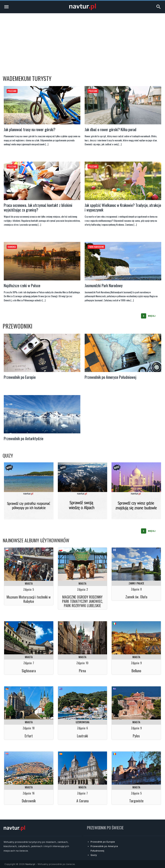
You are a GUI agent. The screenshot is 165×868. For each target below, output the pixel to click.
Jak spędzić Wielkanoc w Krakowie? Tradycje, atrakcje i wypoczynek (123, 207)
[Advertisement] (82, 40)
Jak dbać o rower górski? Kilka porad (111, 129)
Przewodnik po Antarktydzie (24, 438)
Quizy (94, 855)
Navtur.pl (30, 864)
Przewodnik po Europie (20, 377)
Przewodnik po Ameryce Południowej (111, 377)
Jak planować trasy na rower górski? (30, 129)
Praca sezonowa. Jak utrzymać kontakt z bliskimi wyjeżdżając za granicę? (38, 207)
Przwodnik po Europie (103, 842)
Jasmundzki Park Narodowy (104, 285)
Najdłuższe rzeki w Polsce (22, 285)
